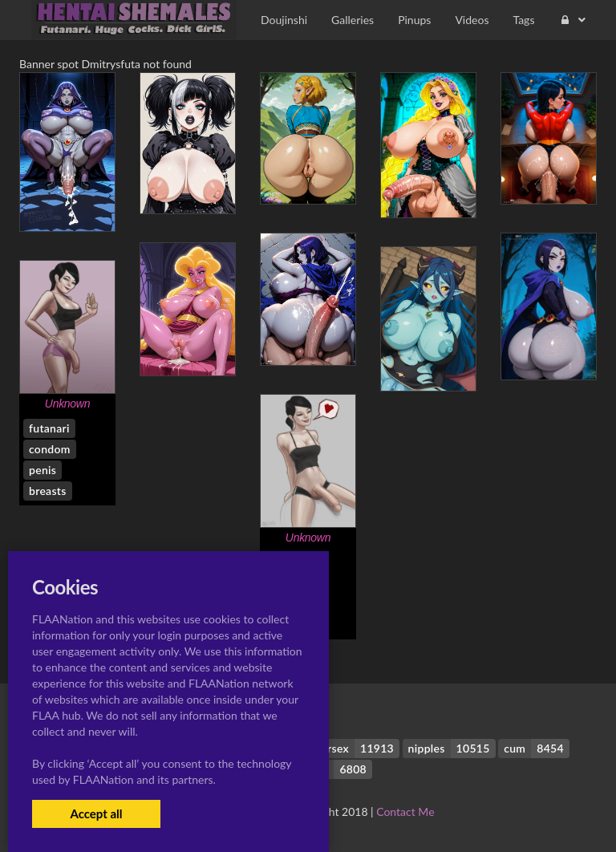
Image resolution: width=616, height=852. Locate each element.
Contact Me (405, 811)
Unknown (67, 404)
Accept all (96, 813)
